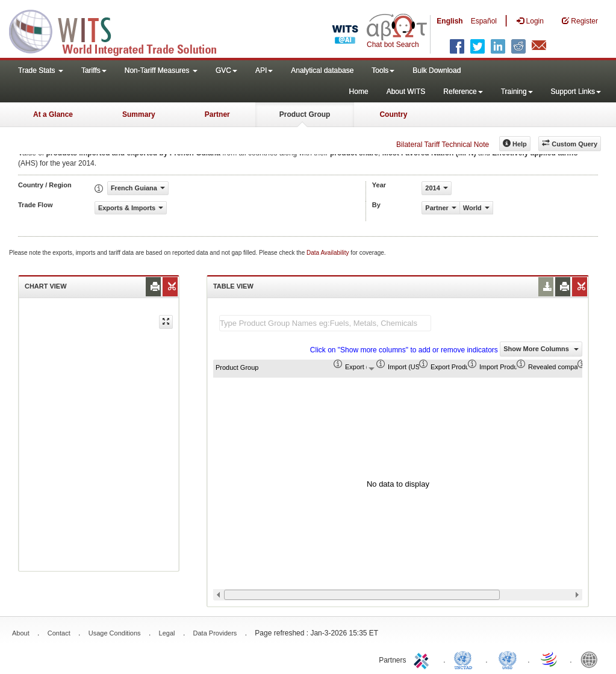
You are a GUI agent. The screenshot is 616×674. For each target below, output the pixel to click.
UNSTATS (508, 659)
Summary (139, 114)
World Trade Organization (550, 659)
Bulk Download (437, 70)
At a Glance (53, 114)
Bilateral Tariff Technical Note (443, 145)
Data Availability (328, 253)
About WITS (406, 92)
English (450, 21)
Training (517, 92)
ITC (423, 659)
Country (393, 114)
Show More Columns (541, 349)
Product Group (305, 114)
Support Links (576, 92)
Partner (217, 114)
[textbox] (325, 323)
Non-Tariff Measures (161, 70)
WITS (120, 30)
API (264, 70)
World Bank (592, 659)
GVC (226, 70)
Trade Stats (41, 70)
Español (484, 21)
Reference (463, 92)
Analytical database (322, 70)
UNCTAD (465, 659)
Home (359, 92)
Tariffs (94, 70)
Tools (383, 70)
